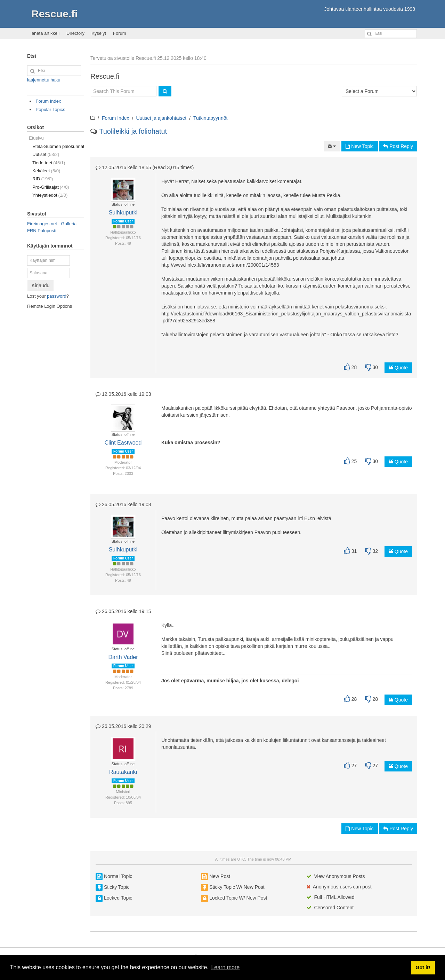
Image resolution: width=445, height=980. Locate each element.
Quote (398, 368)
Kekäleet (46, 171)
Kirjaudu (41, 285)
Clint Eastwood (123, 443)
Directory (75, 33)
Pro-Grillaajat (51, 187)
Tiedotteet (49, 163)
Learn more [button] (225, 967)
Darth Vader (123, 657)
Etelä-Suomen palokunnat (58, 146)
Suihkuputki (123, 213)
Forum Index (116, 118)
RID (43, 179)
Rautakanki (123, 772)
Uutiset (46, 154)
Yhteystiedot (50, 195)
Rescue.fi (54, 14)
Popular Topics (51, 109)
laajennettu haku (44, 80)
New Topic (359, 146)
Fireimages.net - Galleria (52, 224)
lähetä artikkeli (45, 33)
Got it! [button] (423, 967)
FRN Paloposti (42, 231)
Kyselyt (99, 33)
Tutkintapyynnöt (210, 118)
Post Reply (398, 146)
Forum (120, 33)
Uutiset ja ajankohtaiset (161, 118)
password (57, 296)
